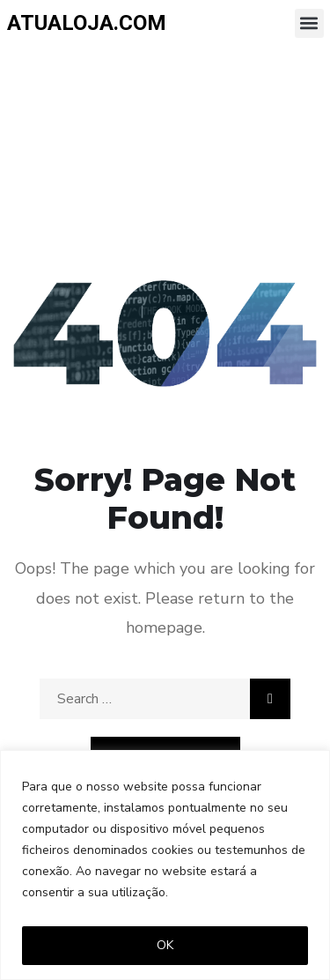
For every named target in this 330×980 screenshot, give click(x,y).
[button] (309, 23)
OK (165, 945)
